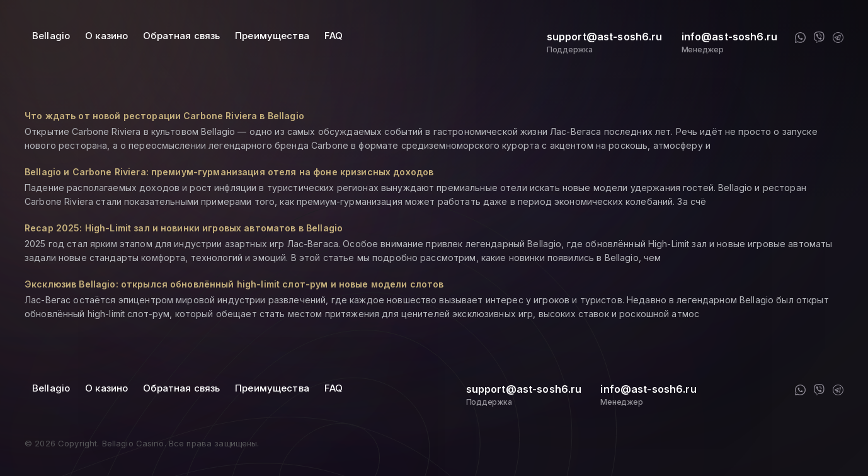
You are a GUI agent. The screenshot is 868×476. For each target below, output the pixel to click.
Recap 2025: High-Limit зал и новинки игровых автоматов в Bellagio (184, 228)
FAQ (334, 36)
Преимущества (272, 36)
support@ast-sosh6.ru (605, 37)
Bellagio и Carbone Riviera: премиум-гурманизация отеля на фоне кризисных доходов (229, 172)
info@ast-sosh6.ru (729, 37)
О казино (106, 36)
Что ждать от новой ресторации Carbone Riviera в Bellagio (164, 116)
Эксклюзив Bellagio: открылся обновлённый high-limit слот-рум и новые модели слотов (234, 284)
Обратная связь (181, 36)
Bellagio (51, 36)
